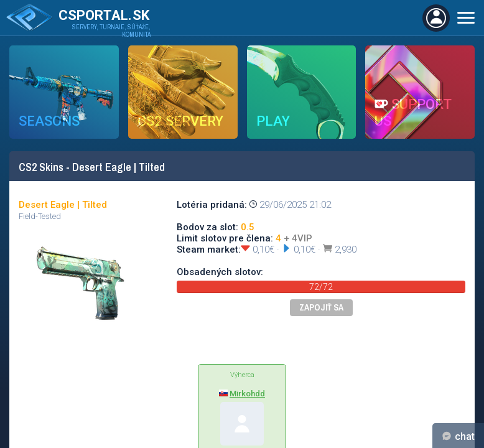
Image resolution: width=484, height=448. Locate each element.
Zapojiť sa (321, 307)
